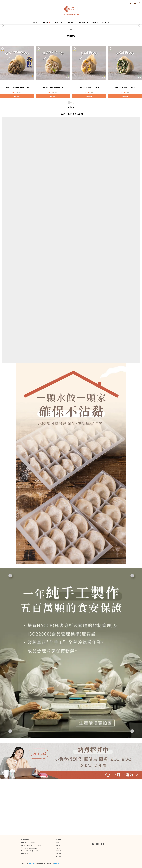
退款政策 (59, 851)
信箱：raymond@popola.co (29, 848)
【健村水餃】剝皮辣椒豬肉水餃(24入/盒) (17, 140)
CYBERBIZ (57, 863)
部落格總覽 (105, 22)
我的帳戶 (59, 848)
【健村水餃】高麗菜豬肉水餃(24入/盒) (53, 140)
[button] (4, 52)
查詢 (57, 843)
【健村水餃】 (58, 22)
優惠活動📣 (46, 22)
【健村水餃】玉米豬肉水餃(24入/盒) (89, 140)
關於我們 (95, 22)
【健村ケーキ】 (83, 22)
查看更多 (71, 159)
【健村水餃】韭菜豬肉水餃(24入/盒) (125, 140)
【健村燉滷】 (70, 22)
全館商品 (36, 22)
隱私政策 (59, 853)
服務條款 (59, 856)
